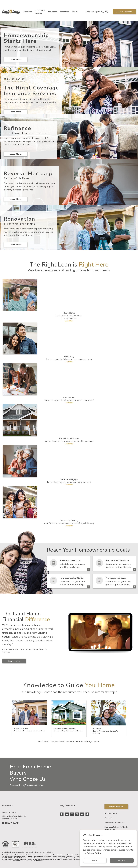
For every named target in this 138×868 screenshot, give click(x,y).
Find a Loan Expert (93, 12)
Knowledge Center (90, 741)
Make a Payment (124, 12)
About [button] (75, 12)
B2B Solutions (111, 813)
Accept (122, 860)
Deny (95, 860)
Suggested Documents (114, 823)
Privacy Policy (94, 853)
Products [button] (28, 12)
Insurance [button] (53, 12)
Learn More (15, 59)
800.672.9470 (10, 823)
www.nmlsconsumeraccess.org (49, 858)
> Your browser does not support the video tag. (100, 632)
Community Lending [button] (40, 12)
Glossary (108, 818)
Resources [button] (64, 12)
